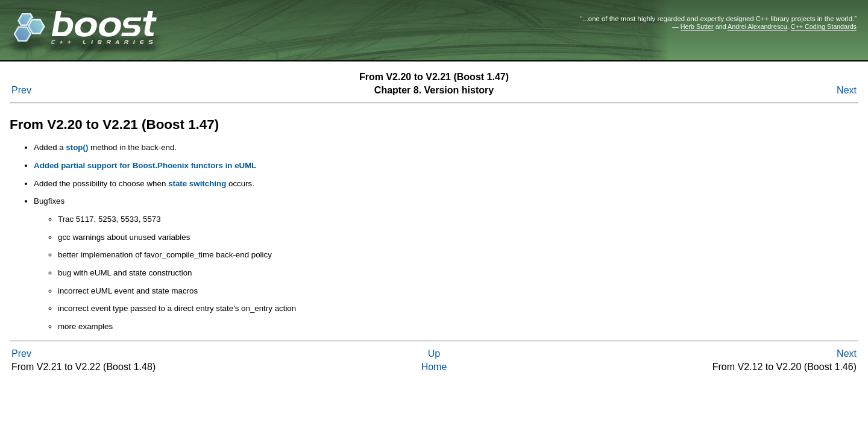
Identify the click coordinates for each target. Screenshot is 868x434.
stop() (77, 147)
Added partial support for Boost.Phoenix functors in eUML (145, 165)
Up (434, 354)
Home (434, 367)
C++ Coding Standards (824, 27)
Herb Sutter (697, 27)
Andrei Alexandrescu (757, 27)
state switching (197, 184)
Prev (21, 90)
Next (847, 90)
